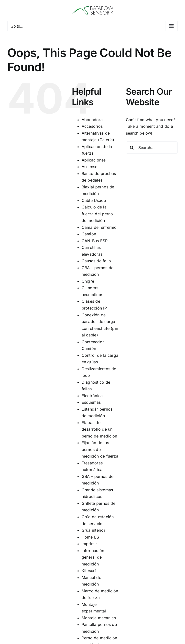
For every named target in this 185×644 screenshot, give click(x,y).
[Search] (132, 148)
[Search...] (152, 148)
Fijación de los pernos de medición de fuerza (100, 449)
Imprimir (89, 544)
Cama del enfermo (99, 227)
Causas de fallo (96, 261)
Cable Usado (94, 200)
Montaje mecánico (99, 618)
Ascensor (90, 167)
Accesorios (92, 126)
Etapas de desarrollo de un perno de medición (99, 429)
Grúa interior (93, 530)
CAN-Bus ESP (95, 241)
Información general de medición (93, 557)
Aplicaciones (94, 160)
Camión (89, 234)
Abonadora (92, 120)
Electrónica (92, 396)
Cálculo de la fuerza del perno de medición (97, 214)
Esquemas (91, 402)
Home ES (90, 537)
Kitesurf (89, 571)
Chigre (88, 281)
